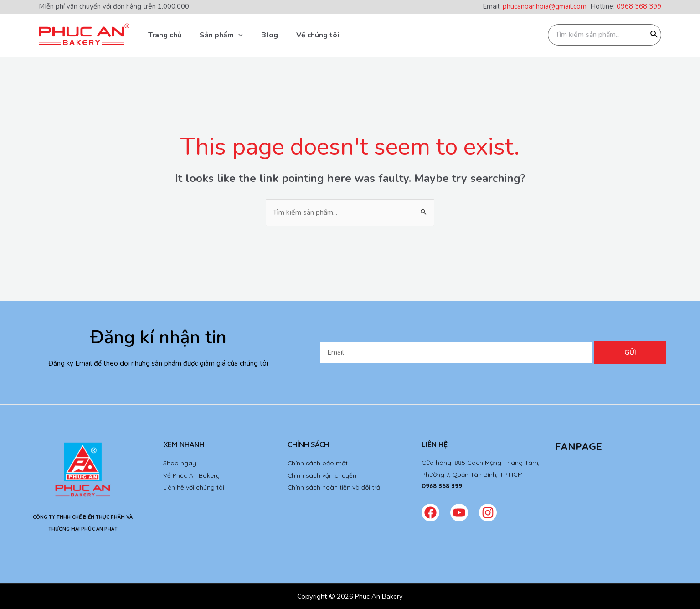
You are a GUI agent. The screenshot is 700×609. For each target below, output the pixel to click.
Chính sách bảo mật (318, 463)
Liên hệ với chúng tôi (194, 486)
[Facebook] (430, 513)
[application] (238, 35)
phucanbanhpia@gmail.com (546, 6)
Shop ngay (180, 463)
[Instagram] (488, 513)
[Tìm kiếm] (654, 35)
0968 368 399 (639, 6)
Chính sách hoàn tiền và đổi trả (334, 486)
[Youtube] (459, 513)
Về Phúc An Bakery (192, 475)
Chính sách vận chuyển (322, 475)
